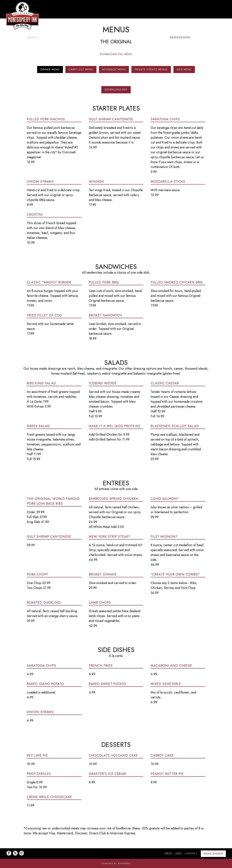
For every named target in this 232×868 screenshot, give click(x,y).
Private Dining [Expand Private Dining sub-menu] (106, 37)
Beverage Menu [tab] (114, 70)
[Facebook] (9, 853)
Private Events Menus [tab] (151, 70)
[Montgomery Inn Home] (22, 16)
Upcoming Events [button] (133, 37)
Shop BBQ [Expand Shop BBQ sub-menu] (157, 37)
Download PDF (116, 90)
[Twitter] (15, 853)
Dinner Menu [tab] (50, 70)
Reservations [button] (180, 37)
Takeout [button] (65, 37)
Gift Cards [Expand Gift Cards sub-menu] (83, 37)
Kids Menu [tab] (184, 70)
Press (168, 853)
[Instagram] (22, 853)
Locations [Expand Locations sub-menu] (16, 37)
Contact (191, 853)
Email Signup (213, 854)
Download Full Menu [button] (116, 54)
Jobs (179, 853)
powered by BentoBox (116, 863)
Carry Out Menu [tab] (81, 70)
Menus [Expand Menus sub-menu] (32, 37)
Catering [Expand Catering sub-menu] (48, 37)
